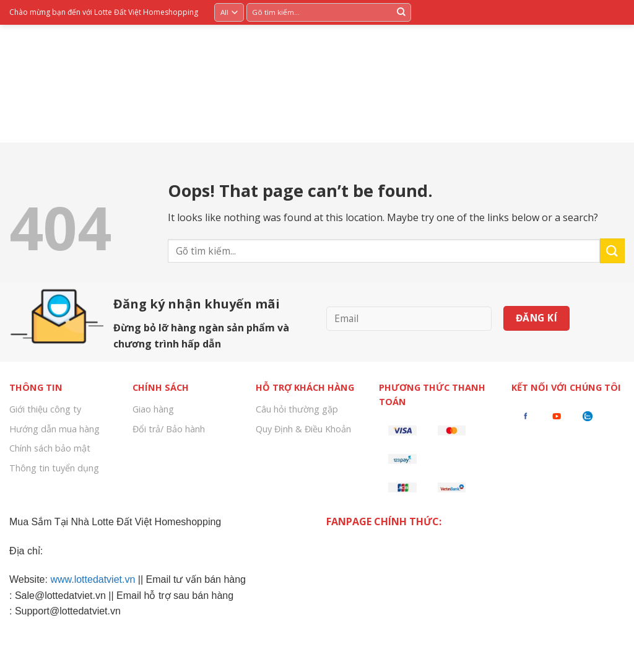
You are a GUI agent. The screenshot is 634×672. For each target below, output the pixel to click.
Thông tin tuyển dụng (54, 468)
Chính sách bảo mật (50, 448)
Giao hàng (153, 409)
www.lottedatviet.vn (93, 579)
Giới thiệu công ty (45, 409)
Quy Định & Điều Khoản (303, 429)
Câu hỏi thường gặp (297, 409)
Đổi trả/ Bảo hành (169, 429)
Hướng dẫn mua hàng (54, 429)
